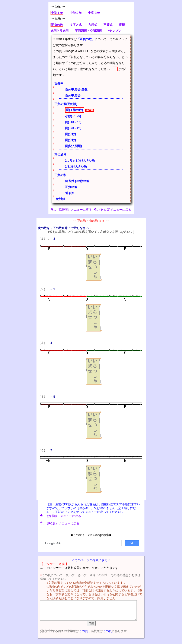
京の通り (60, 155)
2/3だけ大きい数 (76, 166)
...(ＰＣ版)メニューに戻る (113, 210)
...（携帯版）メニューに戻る (71, 210)
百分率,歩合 (73, 95)
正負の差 (71, 187)
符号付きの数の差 (77, 181)
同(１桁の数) (75, 110)
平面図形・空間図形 (88, 31)
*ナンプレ (115, 31)
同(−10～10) (73, 122)
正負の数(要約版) (66, 104)
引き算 (70, 193)
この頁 (80, 635)
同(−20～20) (73, 128)
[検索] (82, 543)
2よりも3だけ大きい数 (80, 161)
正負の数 (57, 25)
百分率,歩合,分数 (76, 89)
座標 (122, 25)
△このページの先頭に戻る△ (91, 560)
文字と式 (76, 25)
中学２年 (76, 13)
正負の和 (60, 175)
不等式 (108, 25)
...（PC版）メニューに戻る (60, 523)
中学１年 (57, 13)
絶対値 (61, 199)
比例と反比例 (60, 31)
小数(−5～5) (73, 116)
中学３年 (94, 13)
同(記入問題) (74, 146)
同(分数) (71, 134)
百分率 (59, 83)
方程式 (93, 25)
